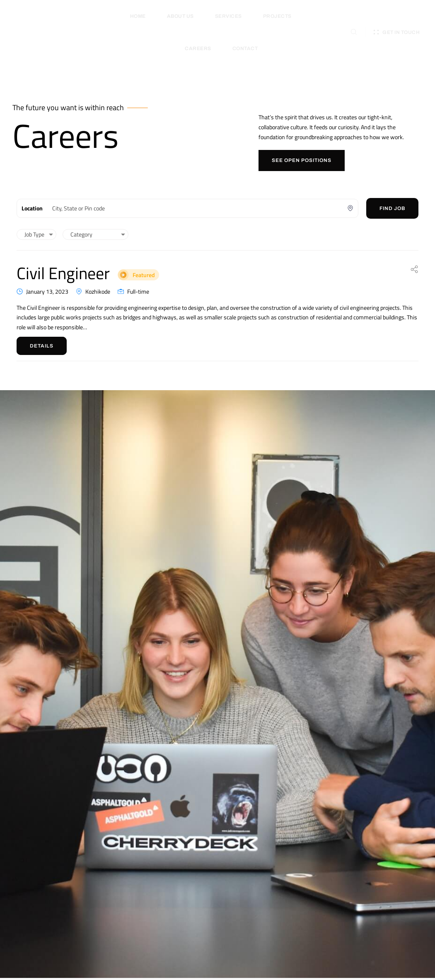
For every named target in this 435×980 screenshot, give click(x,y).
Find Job (392, 208)
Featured (203, 272)
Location (32, 208)
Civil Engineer (118, 269)
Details (42, 346)
